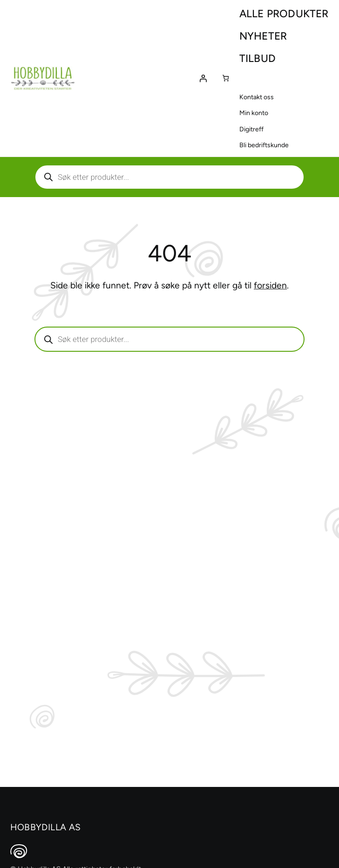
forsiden (270, 285)
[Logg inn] (203, 78)
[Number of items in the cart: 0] (226, 78)
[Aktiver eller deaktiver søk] (169, 177)
